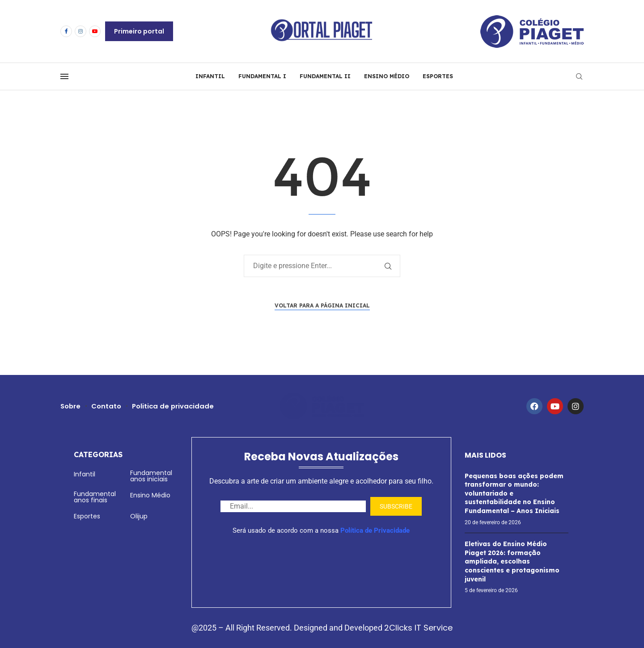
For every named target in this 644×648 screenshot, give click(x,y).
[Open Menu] (64, 76)
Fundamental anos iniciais (151, 476)
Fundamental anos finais (95, 497)
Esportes (87, 516)
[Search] (579, 77)
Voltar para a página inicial (322, 305)
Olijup (139, 516)
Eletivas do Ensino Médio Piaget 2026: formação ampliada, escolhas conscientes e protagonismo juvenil (512, 561)
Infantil (85, 474)
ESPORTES (438, 76)
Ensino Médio (150, 495)
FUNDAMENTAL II (325, 76)
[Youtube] (95, 31)
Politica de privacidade (175, 406)
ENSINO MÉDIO (387, 76)
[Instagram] (80, 31)
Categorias (98, 454)
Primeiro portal (139, 31)
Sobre (71, 406)
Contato (107, 406)
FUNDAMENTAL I (262, 76)
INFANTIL (210, 76)
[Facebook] (66, 31)
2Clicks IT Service (418, 628)
